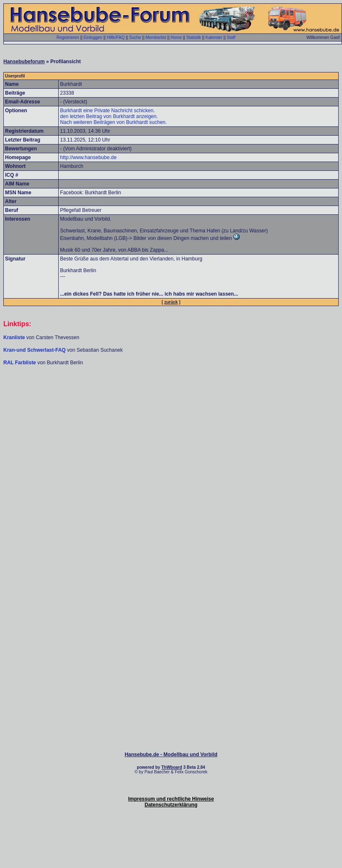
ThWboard (172, 767)
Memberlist (156, 37)
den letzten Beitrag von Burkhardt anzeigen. (109, 116)
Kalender (214, 37)
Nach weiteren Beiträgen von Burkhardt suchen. (113, 122)
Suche (135, 37)
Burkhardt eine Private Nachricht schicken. (107, 111)
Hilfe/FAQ (116, 37)
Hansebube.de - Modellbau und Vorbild (171, 755)
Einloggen (93, 37)
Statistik (193, 37)
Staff (231, 37)
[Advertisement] (171, 431)
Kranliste (14, 337)
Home (176, 37)
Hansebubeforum (24, 62)
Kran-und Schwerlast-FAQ (35, 350)
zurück (171, 302)
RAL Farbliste (20, 363)
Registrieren (68, 37)
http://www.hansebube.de (88, 157)
